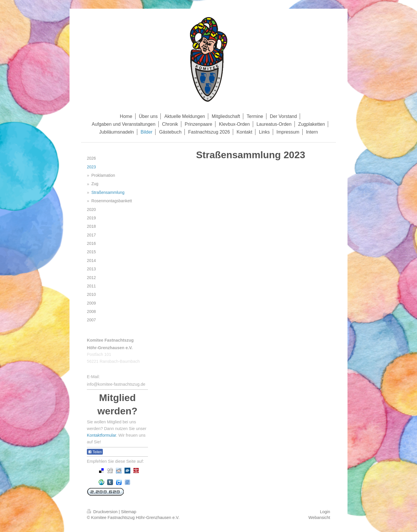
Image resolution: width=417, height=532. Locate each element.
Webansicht (319, 518)
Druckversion (103, 512)
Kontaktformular (101, 435)
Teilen (95, 452)
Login (325, 512)
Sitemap (129, 512)
